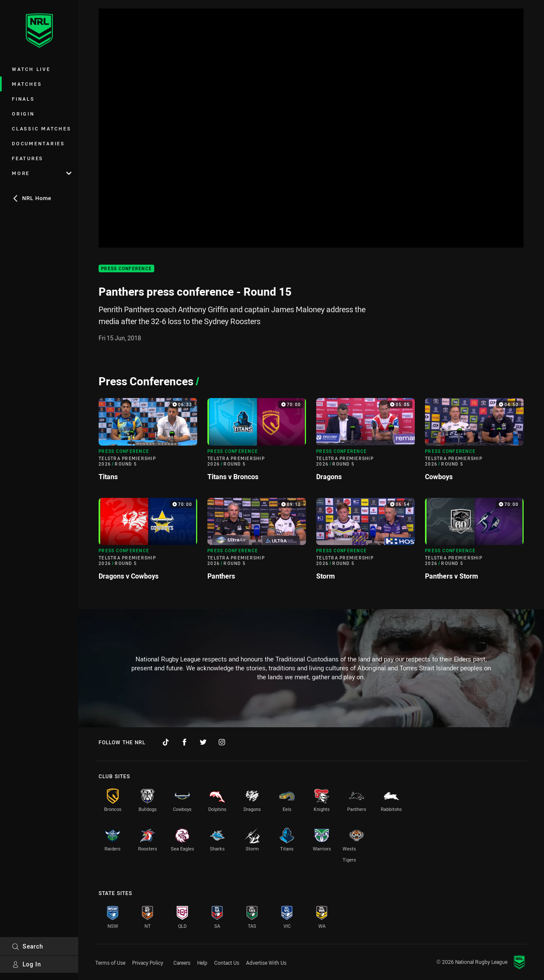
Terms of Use (110, 963)
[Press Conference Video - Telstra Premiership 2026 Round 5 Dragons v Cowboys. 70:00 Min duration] (148, 542)
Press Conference (126, 269)
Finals (23, 99)
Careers (182, 963)
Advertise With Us (266, 963)
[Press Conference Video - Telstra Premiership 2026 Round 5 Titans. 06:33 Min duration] (148, 443)
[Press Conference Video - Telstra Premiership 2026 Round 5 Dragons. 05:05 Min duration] (365, 443)
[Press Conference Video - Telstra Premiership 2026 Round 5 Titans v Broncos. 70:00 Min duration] (257, 443)
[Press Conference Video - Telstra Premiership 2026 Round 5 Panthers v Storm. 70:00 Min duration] (474, 542)
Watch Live (31, 69)
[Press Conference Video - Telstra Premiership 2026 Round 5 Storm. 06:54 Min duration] (365, 542)
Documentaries (38, 143)
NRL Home (32, 198)
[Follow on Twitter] (203, 742)
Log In (27, 964)
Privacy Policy (148, 963)
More (42, 173)
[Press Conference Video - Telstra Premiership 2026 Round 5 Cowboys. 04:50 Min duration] (474, 443)
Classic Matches (41, 129)
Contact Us (227, 963)
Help (202, 963)
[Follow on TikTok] (166, 742)
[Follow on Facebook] (184, 742)
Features (28, 158)
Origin (23, 114)
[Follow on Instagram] (222, 742)
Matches (27, 84)
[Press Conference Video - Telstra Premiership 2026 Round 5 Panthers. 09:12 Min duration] (257, 542)
